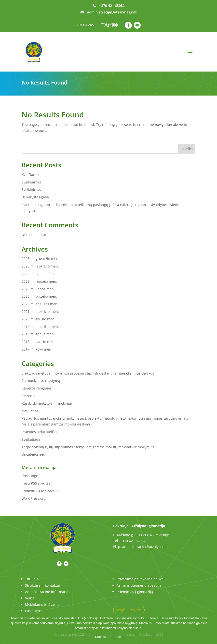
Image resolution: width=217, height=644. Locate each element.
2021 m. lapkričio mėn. (40, 311)
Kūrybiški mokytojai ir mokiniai (47, 403)
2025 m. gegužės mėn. (40, 304)
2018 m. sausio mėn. (39, 342)
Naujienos (30, 411)
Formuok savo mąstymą (41, 381)
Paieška (187, 149)
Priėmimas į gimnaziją (135, 592)
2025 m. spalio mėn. (38, 274)
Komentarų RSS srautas (41, 491)
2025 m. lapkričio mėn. (40, 266)
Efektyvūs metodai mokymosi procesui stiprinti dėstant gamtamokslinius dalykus (88, 373)
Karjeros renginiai (36, 388)
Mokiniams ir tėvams (42, 604)
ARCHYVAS (85, 25)
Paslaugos (33, 611)
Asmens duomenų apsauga (139, 585)
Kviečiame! (30, 175)
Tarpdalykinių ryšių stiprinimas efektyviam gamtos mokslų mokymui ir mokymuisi (88, 447)
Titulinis (32, 579)
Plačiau (119, 637)
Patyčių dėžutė (129, 610)
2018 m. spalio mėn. (38, 334)
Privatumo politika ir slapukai (141, 579)
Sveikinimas (31, 182)
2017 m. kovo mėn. (37, 349)
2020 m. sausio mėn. (39, 319)
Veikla (30, 598)
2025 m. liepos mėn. (38, 289)
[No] (211, 628)
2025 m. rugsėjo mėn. (39, 281)
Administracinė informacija (47, 592)
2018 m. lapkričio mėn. (40, 327)
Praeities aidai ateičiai (40, 432)
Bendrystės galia (35, 197)
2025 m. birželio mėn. (39, 296)
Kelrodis (28, 396)
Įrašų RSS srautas (36, 483)
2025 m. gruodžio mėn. (41, 259)
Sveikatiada (31, 439)
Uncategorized (34, 454)
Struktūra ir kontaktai (42, 585)
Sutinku (101, 637)
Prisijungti (30, 476)
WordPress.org (34, 498)
